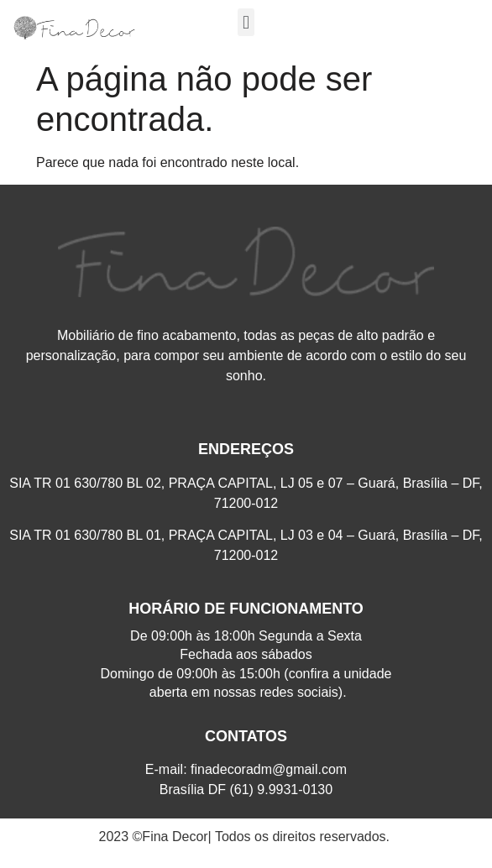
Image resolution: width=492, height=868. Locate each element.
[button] (246, 22)
